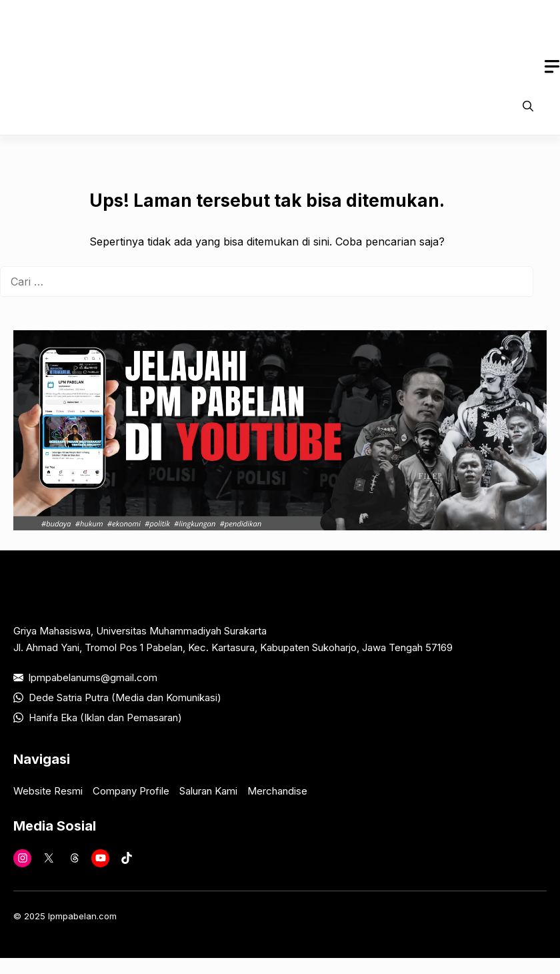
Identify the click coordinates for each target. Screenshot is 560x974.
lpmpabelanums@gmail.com (93, 677)
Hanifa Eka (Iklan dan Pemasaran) (105, 717)
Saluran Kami (208, 791)
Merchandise (277, 791)
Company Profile (131, 791)
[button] (528, 106)
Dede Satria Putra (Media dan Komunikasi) (125, 697)
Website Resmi (48, 791)
